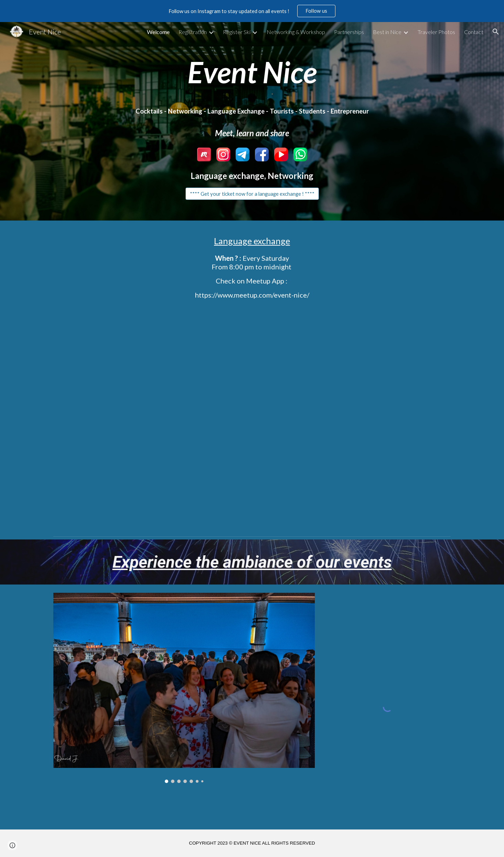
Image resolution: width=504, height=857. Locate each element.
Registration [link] (193, 32)
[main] (252, 72)
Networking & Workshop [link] (296, 32)
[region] (252, 11)
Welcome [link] (158, 32)
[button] (496, 32)
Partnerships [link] (349, 32)
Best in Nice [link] (387, 32)
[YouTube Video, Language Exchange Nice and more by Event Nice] (252, 418)
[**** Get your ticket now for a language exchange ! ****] (252, 194)
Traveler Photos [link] (436, 32)
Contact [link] (474, 32)
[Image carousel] (184, 688)
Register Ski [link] (237, 32)
